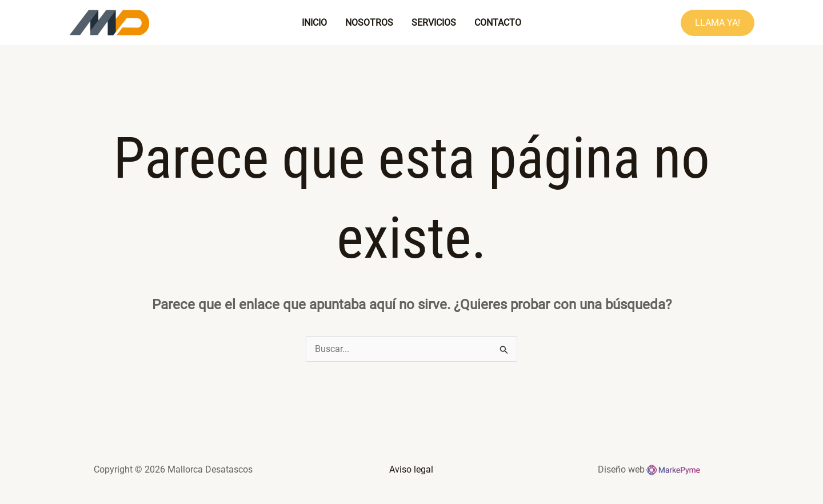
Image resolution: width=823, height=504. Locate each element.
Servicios (434, 23)
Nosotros (369, 23)
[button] (718, 23)
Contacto (498, 23)
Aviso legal (411, 469)
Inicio (314, 23)
